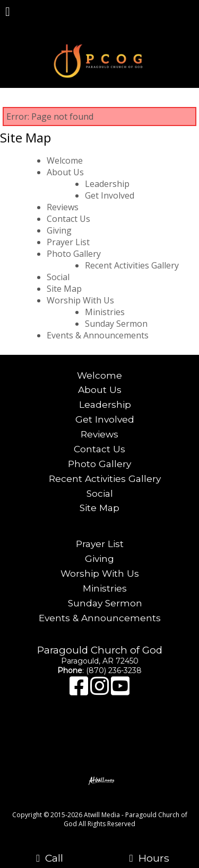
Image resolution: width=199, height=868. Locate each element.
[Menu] (8, 13)
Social (58, 277)
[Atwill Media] (109, 803)
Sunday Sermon (116, 324)
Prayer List (68, 242)
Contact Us (68, 219)
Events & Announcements (98, 335)
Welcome (65, 160)
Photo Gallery (74, 254)
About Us (65, 172)
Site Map (64, 289)
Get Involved (110, 195)
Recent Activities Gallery (132, 265)
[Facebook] (80, 691)
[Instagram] (101, 691)
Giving (59, 230)
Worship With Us (80, 300)
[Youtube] (120, 691)
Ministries (105, 312)
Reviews (63, 207)
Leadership (107, 184)
